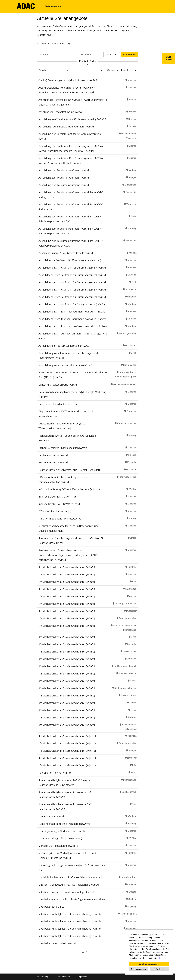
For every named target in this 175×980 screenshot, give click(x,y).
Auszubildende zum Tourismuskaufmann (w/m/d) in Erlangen (72, 319)
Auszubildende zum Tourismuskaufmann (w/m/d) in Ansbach (72, 312)
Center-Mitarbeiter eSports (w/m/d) (58, 385)
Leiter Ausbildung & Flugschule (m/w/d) (60, 838)
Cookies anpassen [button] (139, 969)
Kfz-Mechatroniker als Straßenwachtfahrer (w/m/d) (67, 567)
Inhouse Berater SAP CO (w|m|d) (57, 497)
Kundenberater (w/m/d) (52, 816)
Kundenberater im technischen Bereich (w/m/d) (65, 824)
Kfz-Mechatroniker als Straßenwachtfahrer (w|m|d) (67, 736)
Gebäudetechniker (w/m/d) (53, 455)
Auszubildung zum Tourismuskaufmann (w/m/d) (65, 365)
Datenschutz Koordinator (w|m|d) (58, 404)
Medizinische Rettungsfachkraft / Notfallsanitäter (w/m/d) (70, 877)
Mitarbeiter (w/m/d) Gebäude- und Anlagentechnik (66, 892)
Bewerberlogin (44, 977)
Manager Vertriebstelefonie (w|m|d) (59, 846)
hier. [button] (160, 958)
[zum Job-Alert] (169, 58)
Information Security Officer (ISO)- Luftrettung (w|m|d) (69, 489)
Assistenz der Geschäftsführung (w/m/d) (61, 112)
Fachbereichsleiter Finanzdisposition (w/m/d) (63, 448)
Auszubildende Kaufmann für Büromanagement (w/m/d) (70, 260)
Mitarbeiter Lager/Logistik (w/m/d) (57, 943)
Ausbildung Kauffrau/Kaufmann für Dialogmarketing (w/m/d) (72, 119)
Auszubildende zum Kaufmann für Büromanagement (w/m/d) (72, 268)
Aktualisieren (129, 54)
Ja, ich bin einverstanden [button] (149, 964)
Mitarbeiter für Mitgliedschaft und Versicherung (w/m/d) (70, 914)
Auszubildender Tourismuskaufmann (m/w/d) (64, 346)
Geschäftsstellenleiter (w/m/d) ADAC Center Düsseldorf (69, 470)
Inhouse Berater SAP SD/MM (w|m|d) (59, 504)
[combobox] (111, 54)
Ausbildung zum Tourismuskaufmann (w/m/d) (64, 170)
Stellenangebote (53, 6)
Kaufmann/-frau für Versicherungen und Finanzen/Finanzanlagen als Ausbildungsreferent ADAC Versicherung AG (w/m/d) (69, 555)
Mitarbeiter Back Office (51, 907)
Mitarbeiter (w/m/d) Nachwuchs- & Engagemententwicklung (72, 899)
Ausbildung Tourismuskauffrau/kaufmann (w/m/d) (66, 127)
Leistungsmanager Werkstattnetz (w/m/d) (62, 831)
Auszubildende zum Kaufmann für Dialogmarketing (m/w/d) (72, 304)
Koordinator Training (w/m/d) (55, 773)
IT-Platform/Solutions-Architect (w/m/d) (60, 519)
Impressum (83, 977)
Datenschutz (64, 977)
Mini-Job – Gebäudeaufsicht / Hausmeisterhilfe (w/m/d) (69, 885)
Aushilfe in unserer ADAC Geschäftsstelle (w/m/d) (66, 253)
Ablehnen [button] (160, 969)
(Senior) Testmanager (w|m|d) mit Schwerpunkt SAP (68, 80)
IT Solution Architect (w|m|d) (55, 511)
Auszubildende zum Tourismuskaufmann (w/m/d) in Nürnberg (73, 326)
